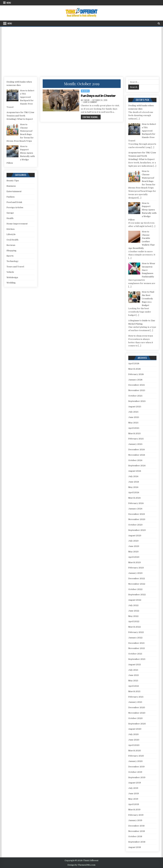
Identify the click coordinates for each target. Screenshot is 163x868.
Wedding (11, 283)
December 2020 (137, 707)
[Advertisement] (81, 51)
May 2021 (133, 681)
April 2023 (134, 557)
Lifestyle (11, 234)
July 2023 (133, 541)
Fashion (11, 197)
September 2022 (137, 595)
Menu (9, 3)
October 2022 (135, 589)
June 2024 (134, 482)
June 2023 (134, 546)
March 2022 (135, 627)
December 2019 (136, 767)
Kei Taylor (85, 100)
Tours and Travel (15, 267)
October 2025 (135, 396)
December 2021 (136, 643)
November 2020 (137, 713)
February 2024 (136, 503)
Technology (12, 261)
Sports (10, 256)
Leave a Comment (90, 102)
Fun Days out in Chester (98, 96)
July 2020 (133, 734)
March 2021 (134, 691)
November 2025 (137, 390)
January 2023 (135, 573)
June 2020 (134, 740)
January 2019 (135, 820)
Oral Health (12, 240)
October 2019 (135, 772)
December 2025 (137, 385)
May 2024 (133, 487)
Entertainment (14, 191)
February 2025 (136, 439)
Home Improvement (17, 224)
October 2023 (135, 525)
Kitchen (11, 229)
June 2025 (134, 417)
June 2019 (134, 793)
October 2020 (135, 718)
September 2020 (137, 724)
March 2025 (135, 433)
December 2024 (136, 450)
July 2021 (133, 670)
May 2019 (133, 799)
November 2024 (137, 455)
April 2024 (134, 492)
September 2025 (137, 401)
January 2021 (135, 702)
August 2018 (135, 847)
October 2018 (135, 836)
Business (11, 186)
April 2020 (134, 745)
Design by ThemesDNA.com (81, 865)
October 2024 (135, 460)
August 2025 (135, 407)
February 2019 (136, 815)
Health (10, 218)
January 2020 (135, 761)
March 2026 (135, 369)
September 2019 (137, 777)
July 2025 (133, 412)
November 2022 (137, 584)
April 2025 (134, 428)
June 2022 (134, 611)
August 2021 (135, 665)
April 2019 (134, 804)
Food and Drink (14, 202)
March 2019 (134, 810)
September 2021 (137, 659)
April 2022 (134, 621)
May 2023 (133, 552)
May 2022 (133, 616)
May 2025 (133, 423)
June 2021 (134, 675)
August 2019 (135, 783)
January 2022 (135, 638)
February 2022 (136, 632)
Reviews (85, 91)
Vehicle (10, 272)
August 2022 (135, 600)
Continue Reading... (92, 117)
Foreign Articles (15, 207)
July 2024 (133, 476)
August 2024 (135, 471)
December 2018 (136, 826)
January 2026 (135, 380)
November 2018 (137, 831)
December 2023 (137, 514)
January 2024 (135, 509)
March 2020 (135, 751)
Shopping (11, 251)
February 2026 (136, 374)
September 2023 (137, 530)
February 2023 (136, 568)
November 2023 (137, 519)
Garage (10, 213)
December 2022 (137, 578)
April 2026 (134, 363)
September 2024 (137, 466)
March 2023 (135, 562)
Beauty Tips (13, 181)
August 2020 (135, 729)
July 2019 (133, 788)
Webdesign (12, 277)
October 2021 (135, 654)
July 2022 (133, 605)
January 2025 (135, 444)
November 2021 (137, 648)
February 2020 (136, 756)
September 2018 (137, 842)
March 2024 (134, 498)
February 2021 (136, 697)
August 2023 (135, 536)
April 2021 (134, 686)
